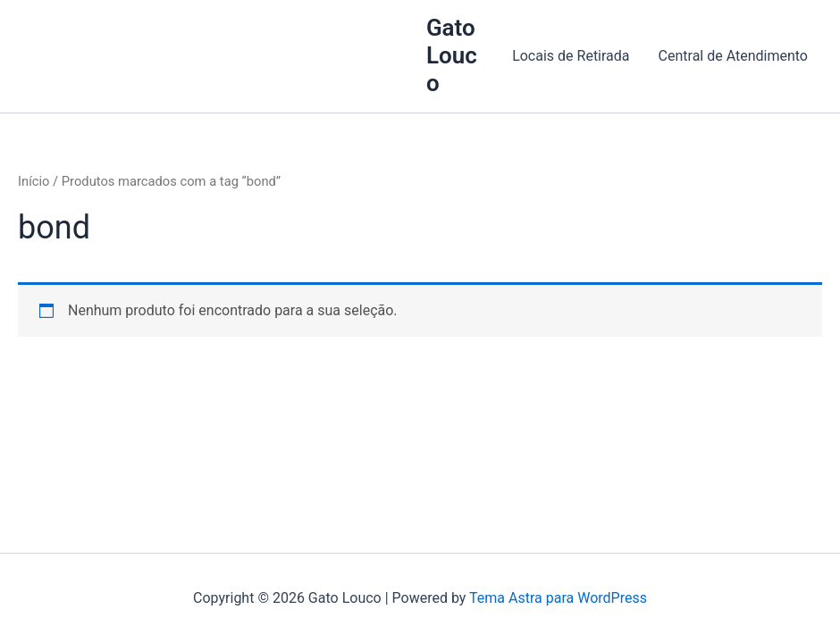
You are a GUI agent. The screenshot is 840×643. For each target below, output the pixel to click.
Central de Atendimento (733, 56)
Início (34, 181)
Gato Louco (452, 55)
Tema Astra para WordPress (558, 598)
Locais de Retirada (571, 56)
